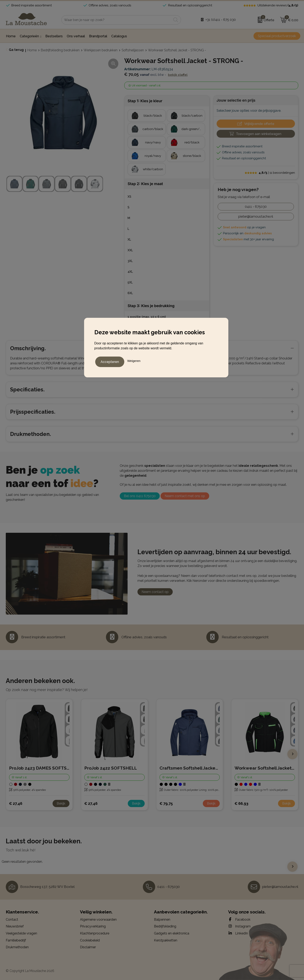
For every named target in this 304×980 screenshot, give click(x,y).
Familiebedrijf (16, 940)
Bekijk (61, 803)
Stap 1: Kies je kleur (145, 101)
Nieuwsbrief (15, 926)
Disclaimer (88, 947)
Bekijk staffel (178, 75)
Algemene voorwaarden (98, 920)
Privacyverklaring (93, 926)
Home (32, 50)
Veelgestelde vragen (21, 933)
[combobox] (117, 20)
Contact (12, 920)
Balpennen (162, 920)
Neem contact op (155, 592)
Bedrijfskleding (165, 926)
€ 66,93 (241, 803)
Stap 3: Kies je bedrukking (151, 306)
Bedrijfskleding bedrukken (60, 50)
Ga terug (16, 50)
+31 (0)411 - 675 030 (221, 20)
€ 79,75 (166, 803)
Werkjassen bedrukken (101, 50)
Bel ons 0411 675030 (140, 496)
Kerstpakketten (166, 940)
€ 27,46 (16, 803)
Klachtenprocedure (95, 933)
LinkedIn (238, 933)
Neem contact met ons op (185, 496)
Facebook (239, 919)
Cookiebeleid (90, 940)
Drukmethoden (17, 947)
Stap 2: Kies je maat (145, 184)
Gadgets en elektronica (172, 933)
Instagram (239, 926)
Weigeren (134, 360)
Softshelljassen (133, 50)
